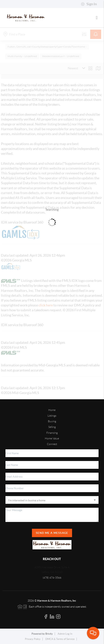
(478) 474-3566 (52, 578)
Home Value (52, 438)
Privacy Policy (33, 639)
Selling (52, 427)
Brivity (49, 634)
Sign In (89, 4)
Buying (52, 421)
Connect (52, 444)
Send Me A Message (52, 533)
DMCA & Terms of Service (60, 639)
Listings (52, 416)
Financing (52, 433)
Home (52, 410)
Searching (52, 209)
